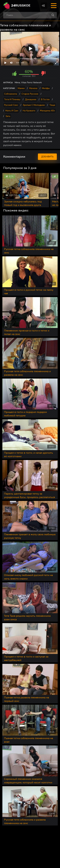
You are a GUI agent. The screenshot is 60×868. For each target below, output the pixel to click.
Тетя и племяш (12, 99)
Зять (8, 116)
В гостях (45, 99)
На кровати (29, 111)
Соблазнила (11, 94)
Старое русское (30, 94)
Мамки (21, 88)
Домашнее (31, 99)
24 (21, 6)
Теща (52, 105)
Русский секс (11, 105)
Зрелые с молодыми (34, 105)
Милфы (46, 88)
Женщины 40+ (47, 111)
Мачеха (33, 88)
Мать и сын (12, 111)
